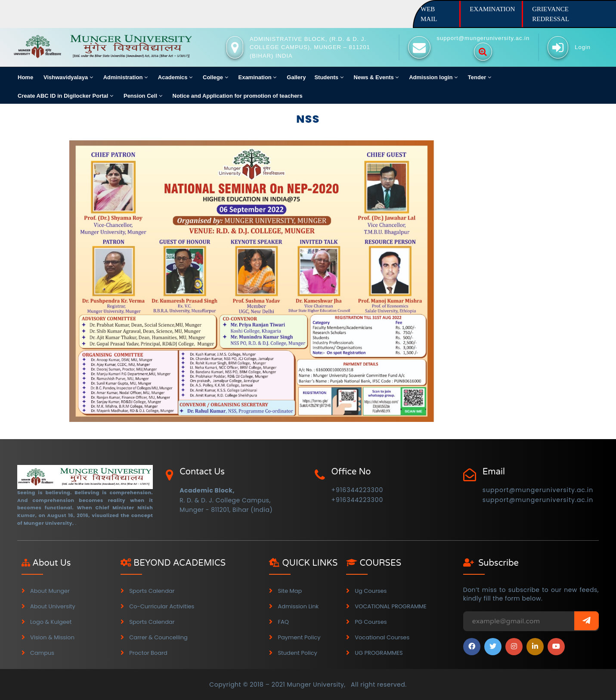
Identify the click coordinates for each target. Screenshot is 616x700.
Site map (290, 591)
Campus (42, 653)
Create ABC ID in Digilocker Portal (65, 96)
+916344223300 (358, 490)
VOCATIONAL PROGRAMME (391, 606)
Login (583, 47)
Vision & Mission (52, 637)
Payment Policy (299, 637)
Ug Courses (371, 591)
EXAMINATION (492, 9)
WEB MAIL (429, 14)
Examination (257, 77)
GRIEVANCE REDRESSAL (551, 14)
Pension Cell (143, 96)
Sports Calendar (152, 591)
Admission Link (298, 606)
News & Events (376, 77)
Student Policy (297, 653)
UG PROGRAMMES (379, 653)
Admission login (433, 77)
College (215, 77)
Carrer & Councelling (158, 637)
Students (329, 77)
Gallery (296, 77)
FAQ (283, 622)
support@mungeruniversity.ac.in (538, 490)
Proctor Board (148, 653)
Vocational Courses (382, 637)
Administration (125, 77)
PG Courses (371, 622)
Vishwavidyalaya (68, 77)
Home (25, 77)
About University (53, 606)
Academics (175, 77)
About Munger (50, 591)
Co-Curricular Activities (162, 606)
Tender (480, 77)
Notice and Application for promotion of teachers (238, 96)
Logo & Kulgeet (51, 622)
